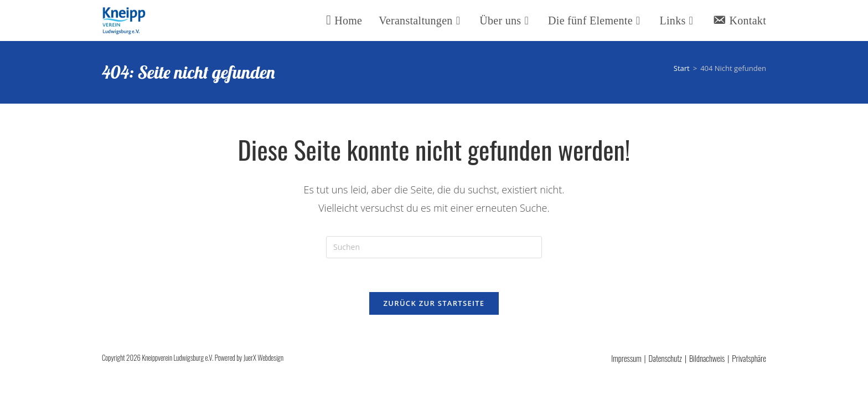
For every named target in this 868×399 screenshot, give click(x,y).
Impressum (626, 358)
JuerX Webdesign (263, 357)
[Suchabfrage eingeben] (434, 247)
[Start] (682, 68)
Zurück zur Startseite (434, 303)
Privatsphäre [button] (749, 358)
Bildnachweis (707, 358)
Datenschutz (665, 358)
